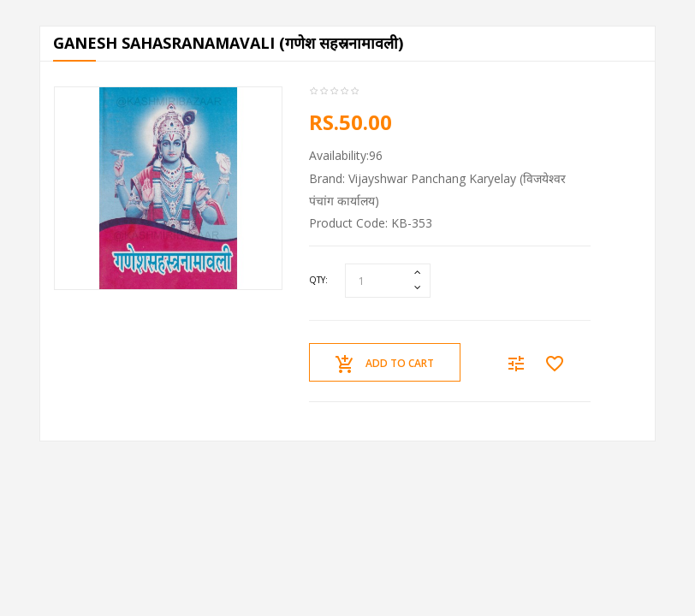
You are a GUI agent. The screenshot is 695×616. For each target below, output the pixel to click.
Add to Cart (385, 364)
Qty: (318, 280)
